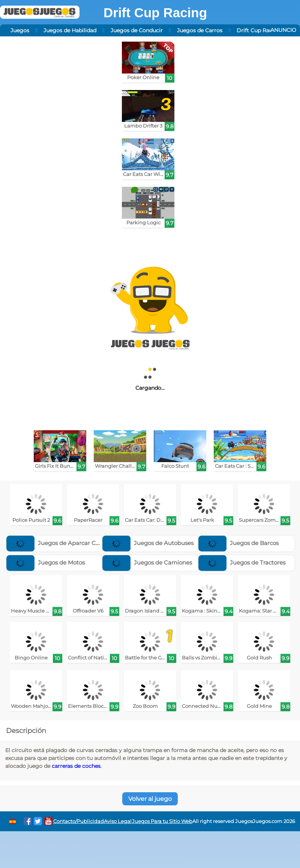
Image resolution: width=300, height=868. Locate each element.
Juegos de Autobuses (148, 543)
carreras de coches (76, 766)
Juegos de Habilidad (70, 30)
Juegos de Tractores (242, 562)
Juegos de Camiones (147, 562)
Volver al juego (150, 799)
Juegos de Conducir (137, 30)
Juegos (20, 30)
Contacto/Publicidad (79, 821)
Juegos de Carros (200, 30)
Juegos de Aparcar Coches (59, 543)
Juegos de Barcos (238, 543)
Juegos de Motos (46, 562)
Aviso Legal (118, 821)
